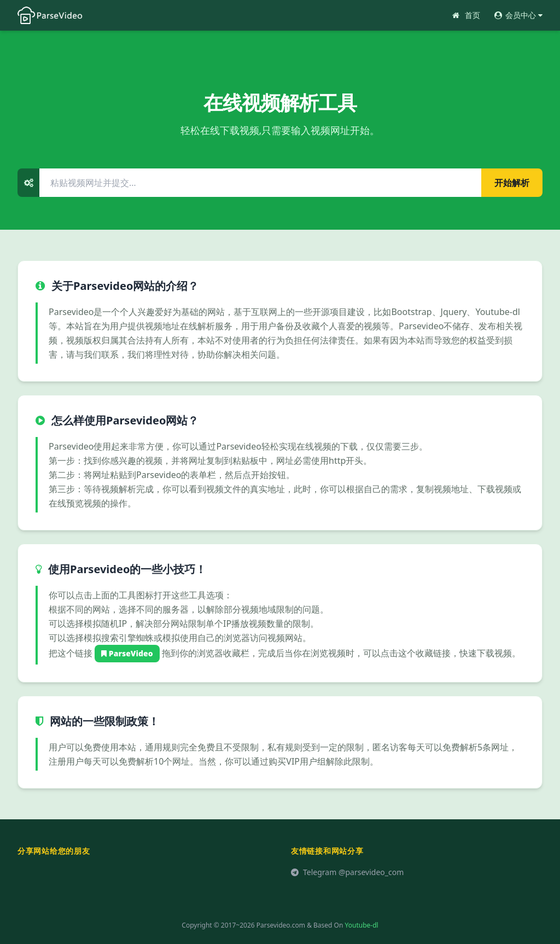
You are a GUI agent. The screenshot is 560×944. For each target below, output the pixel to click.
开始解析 (512, 183)
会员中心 (518, 15)
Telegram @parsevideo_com (347, 872)
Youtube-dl (362, 925)
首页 (465, 15)
